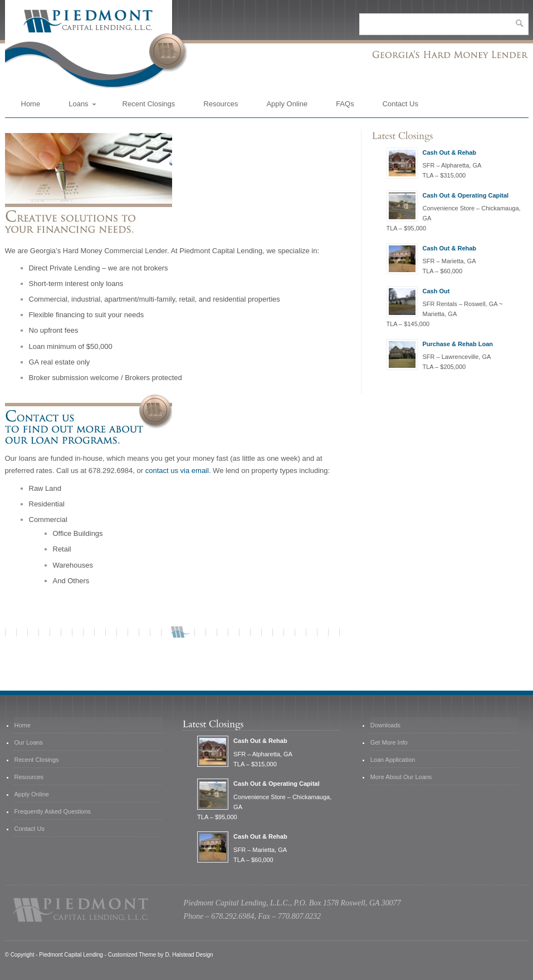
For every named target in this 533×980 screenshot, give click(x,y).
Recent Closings (149, 104)
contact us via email (177, 471)
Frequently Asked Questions (53, 811)
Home (31, 104)
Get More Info (389, 742)
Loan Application (393, 760)
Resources (221, 104)
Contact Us (400, 104)
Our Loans (29, 742)
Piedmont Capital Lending (71, 955)
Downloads (385, 725)
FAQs (345, 104)
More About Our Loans (401, 777)
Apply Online (287, 104)
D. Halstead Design (189, 955)
